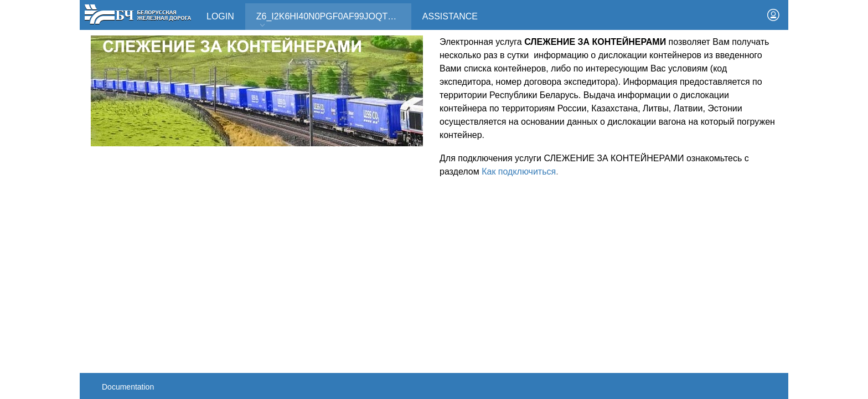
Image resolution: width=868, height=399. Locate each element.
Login (220, 16)
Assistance (450, 16)
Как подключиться (519, 172)
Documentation (128, 387)
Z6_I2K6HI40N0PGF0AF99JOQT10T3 (332, 20)
